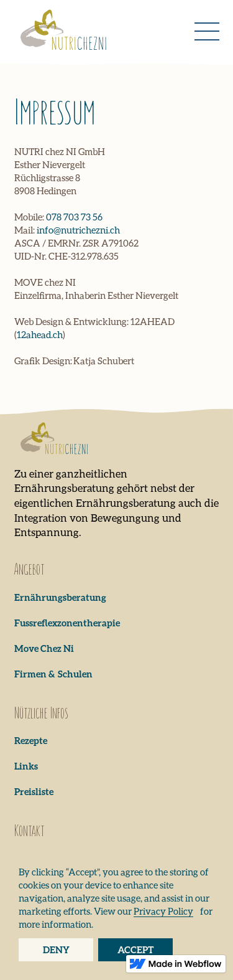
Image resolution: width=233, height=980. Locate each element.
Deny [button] (56, 949)
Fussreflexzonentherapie (67, 623)
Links (26, 766)
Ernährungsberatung (60, 597)
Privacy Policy (163, 911)
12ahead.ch (40, 334)
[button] (207, 31)
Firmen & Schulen (53, 674)
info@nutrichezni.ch (78, 230)
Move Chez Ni (44, 648)
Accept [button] (136, 949)
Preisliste (34, 791)
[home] (61, 31)
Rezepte (31, 740)
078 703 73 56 (74, 217)
